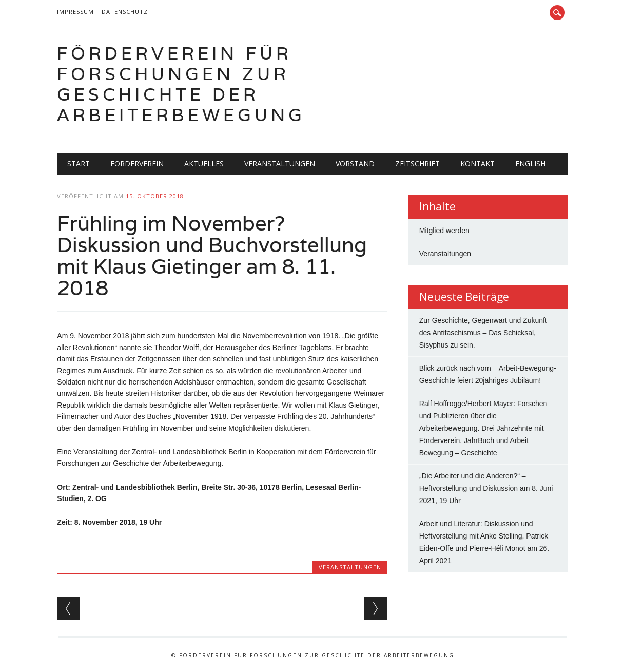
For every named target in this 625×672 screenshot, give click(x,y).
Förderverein (137, 164)
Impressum (75, 12)
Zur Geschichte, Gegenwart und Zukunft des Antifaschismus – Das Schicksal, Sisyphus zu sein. (483, 333)
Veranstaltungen (280, 164)
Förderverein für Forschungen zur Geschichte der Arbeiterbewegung (181, 84)
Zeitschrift (417, 164)
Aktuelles (204, 164)
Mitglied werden (444, 231)
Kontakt (477, 164)
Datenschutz (125, 12)
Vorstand (355, 164)
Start (79, 164)
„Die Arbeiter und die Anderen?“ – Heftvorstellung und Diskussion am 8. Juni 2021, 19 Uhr (486, 488)
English (530, 164)
